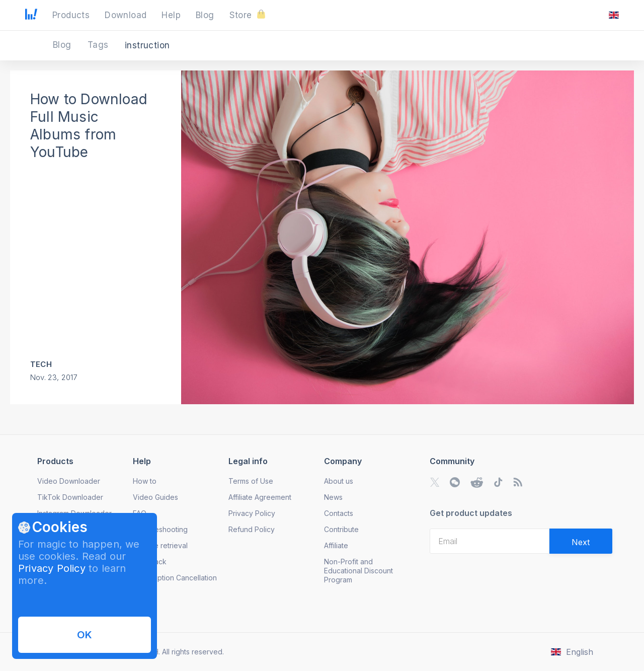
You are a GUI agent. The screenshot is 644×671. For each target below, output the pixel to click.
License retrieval (160, 545)
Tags (99, 45)
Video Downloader (69, 481)
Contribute (341, 529)
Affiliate (336, 545)
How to (145, 481)
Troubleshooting (160, 529)
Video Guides (155, 497)
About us (339, 481)
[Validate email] (581, 541)
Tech (41, 364)
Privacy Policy (52, 568)
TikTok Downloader (70, 497)
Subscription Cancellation (175, 578)
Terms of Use (251, 481)
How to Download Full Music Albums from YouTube (89, 126)
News (333, 497)
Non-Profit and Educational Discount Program (358, 571)
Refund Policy (252, 529)
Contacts (339, 513)
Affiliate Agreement (260, 497)
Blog (63, 45)
